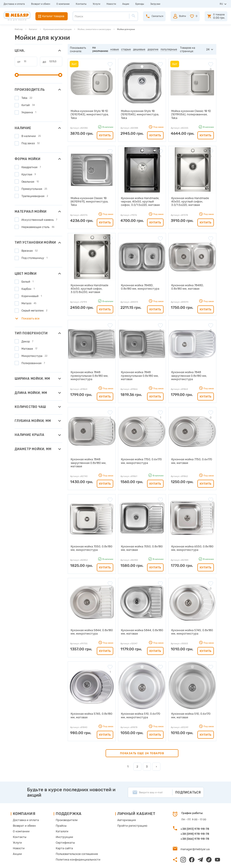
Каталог (33, 29)
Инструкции (63, 820)
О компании (63, 4)
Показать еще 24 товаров (142, 737)
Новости (111, 4)
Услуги (96, 4)
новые (115, 49)
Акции (126, 4)
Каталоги (61, 814)
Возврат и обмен (41, 4)
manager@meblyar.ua (193, 833)
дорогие (153, 49)
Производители (65, 804)
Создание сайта (198, 861)
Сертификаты (64, 825)
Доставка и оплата (14, 4)
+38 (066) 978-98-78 (195, 823)
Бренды (140, 4)
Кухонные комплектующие (57, 29)
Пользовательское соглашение (74, 835)
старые (126, 49)
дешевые (140, 49)
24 (208, 49)
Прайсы (60, 809)
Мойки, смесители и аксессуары (94, 29)
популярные (169, 49)
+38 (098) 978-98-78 (195, 818)
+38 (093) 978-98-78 (195, 813)
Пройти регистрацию (127, 809)
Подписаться (188, 776)
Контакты (81, 4)
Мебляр (19, 29)
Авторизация (122, 804)
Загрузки (155, 4)
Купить (105, 131)
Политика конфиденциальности (75, 840)
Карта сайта (63, 830)
